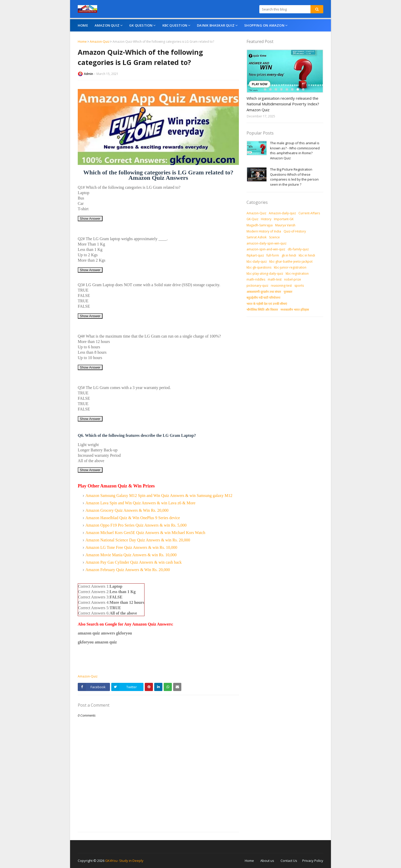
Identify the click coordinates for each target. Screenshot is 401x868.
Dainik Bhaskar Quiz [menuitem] (216, 25)
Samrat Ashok (257, 237)
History (266, 219)
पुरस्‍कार (288, 292)
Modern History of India (264, 231)
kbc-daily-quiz (257, 261)
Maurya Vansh (285, 225)
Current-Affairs (309, 213)
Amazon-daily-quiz (282, 213)
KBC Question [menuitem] (175, 25)
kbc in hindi (307, 255)
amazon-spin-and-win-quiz (266, 249)
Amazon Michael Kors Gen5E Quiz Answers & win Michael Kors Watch (145, 533)
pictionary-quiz (257, 286)
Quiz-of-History (295, 231)
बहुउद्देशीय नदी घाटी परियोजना (263, 298)
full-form (273, 255)
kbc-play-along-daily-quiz (265, 274)
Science (274, 237)
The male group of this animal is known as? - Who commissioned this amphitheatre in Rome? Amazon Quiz (295, 151)
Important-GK (284, 219)
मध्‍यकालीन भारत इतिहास (295, 310)
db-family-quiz (298, 249)
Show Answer (90, 219)
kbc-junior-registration (290, 267)
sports (299, 286)
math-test (275, 279)
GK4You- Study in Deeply (124, 861)
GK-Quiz (252, 219)
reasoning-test (281, 286)
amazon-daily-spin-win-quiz (266, 243)
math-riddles (256, 279)
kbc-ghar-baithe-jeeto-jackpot (291, 261)
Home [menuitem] (83, 25)
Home (82, 42)
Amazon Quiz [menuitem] (107, 25)
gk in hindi (289, 255)
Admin (88, 74)
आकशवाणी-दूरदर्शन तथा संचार (264, 292)
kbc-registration (297, 274)
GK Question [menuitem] (141, 25)
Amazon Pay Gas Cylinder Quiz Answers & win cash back (133, 562)
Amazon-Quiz (100, 42)
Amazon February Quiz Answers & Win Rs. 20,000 (128, 570)
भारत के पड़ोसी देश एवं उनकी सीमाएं (267, 304)
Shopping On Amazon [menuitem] (264, 25)
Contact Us (289, 861)
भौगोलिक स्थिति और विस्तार (262, 310)
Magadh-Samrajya (260, 225)
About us (267, 861)
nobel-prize (293, 279)
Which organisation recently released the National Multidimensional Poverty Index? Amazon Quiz (283, 104)
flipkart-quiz (255, 255)
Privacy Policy (313, 861)
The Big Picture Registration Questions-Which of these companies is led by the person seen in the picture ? (294, 177)
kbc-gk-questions (259, 267)
